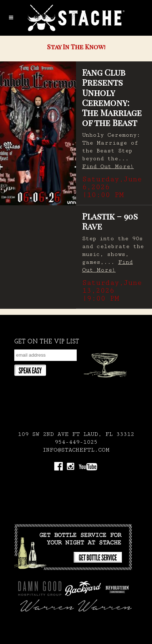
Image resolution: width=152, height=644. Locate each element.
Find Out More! (108, 167)
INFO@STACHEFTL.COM (76, 450)
